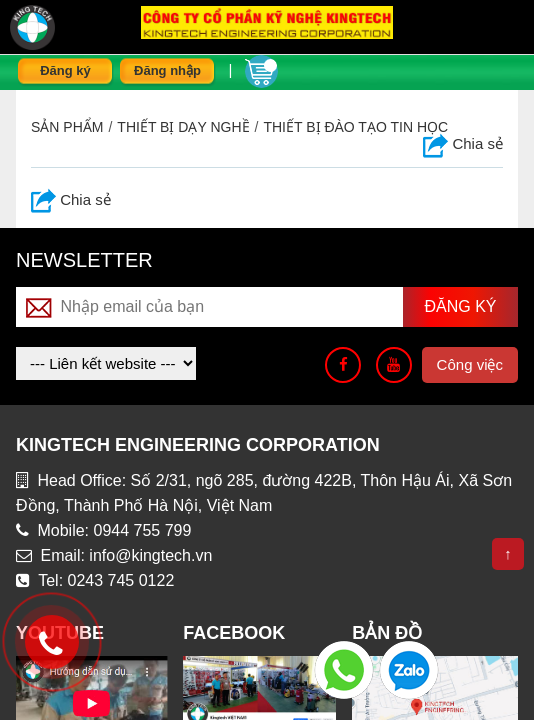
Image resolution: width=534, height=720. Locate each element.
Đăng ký (65, 70)
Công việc (470, 364)
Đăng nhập (167, 70)
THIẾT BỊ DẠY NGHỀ (183, 127)
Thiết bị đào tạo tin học (355, 127)
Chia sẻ (463, 143)
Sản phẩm (67, 127)
